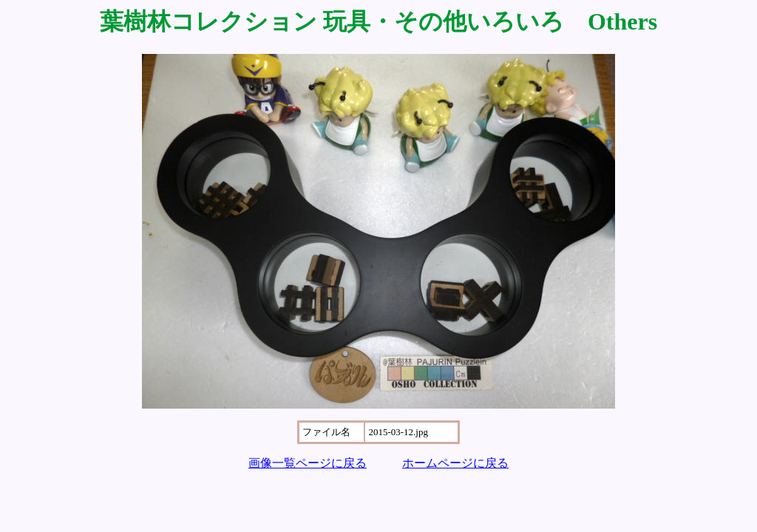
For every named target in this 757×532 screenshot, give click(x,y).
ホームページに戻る (455, 463)
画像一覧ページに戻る (308, 463)
